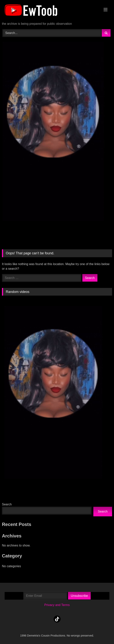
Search (7, 504)
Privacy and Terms (57, 605)
